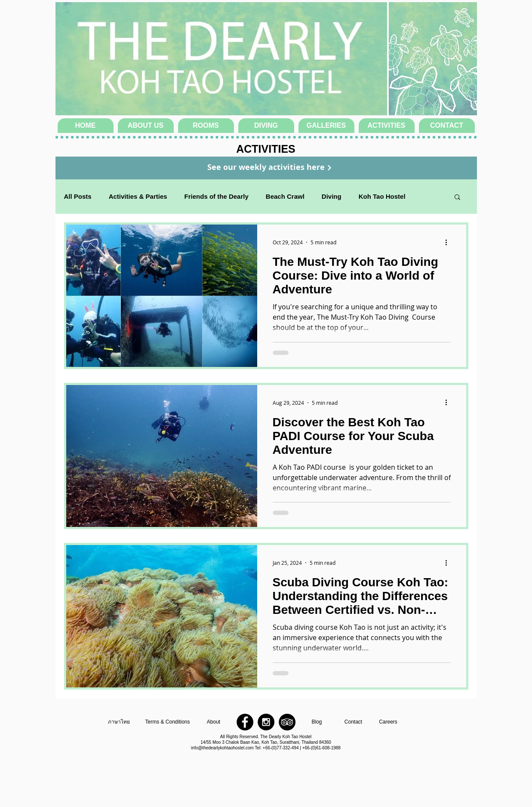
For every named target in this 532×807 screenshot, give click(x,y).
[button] (457, 198)
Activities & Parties (138, 196)
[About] (214, 722)
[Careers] (388, 722)
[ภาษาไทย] (119, 722)
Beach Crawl (285, 196)
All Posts (78, 196)
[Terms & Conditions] (168, 722)
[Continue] (329, 168)
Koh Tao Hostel (382, 196)
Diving (332, 196)
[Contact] (354, 722)
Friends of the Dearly (217, 196)
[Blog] (317, 722)
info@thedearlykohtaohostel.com (222, 748)
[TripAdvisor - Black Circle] (287, 722)
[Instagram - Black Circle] (266, 722)
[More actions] (449, 242)
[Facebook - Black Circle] (245, 722)
